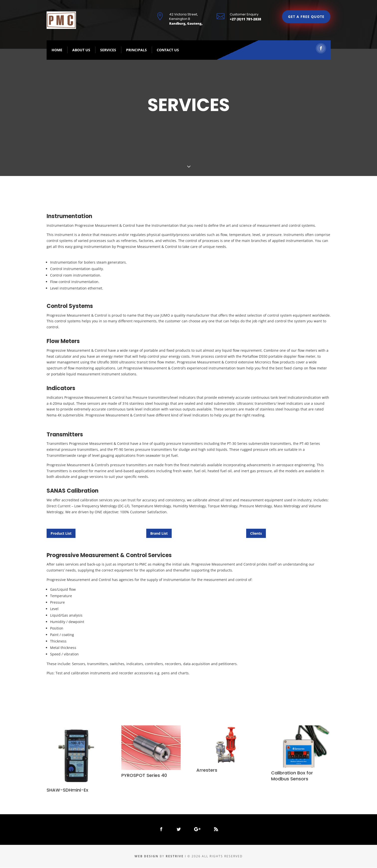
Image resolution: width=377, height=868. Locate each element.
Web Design (147, 856)
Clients (256, 534)
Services (108, 50)
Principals (136, 50)
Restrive (175, 856)
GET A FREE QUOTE (306, 17)
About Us (81, 50)
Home (57, 50)
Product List (61, 534)
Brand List (159, 534)
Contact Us (168, 50)
